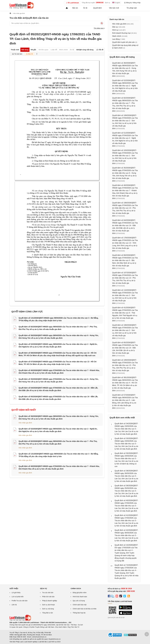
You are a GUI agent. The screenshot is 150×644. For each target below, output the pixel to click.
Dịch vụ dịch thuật (48, 605)
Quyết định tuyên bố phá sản (123, 42)
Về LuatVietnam (72, 3)
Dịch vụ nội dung (48, 609)
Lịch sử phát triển (18, 597)
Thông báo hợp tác (79, 613)
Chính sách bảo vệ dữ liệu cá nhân (84, 609)
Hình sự (115, 30)
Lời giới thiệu (16, 593)
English (116, 3)
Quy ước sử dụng (79, 601)
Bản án (75, 8)
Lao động (116, 39)
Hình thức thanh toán (80, 597)
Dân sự (115, 27)
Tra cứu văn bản (48, 593)
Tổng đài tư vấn (47, 613)
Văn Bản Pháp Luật (16, 642)
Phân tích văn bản (48, 597)
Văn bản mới (114, 8)
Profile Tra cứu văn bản (20, 601)
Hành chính (117, 36)
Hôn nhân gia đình (25, 423)
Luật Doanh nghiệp (31, 642)
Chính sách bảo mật (80, 605)
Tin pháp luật (132, 8)
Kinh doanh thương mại (121, 33)
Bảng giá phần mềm (80, 593)
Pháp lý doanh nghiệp (50, 601)
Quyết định (97, 8)
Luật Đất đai (42, 642)
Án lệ (85, 8)
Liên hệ (14, 605)
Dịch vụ (108, 3)
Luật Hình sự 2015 (54, 642)
